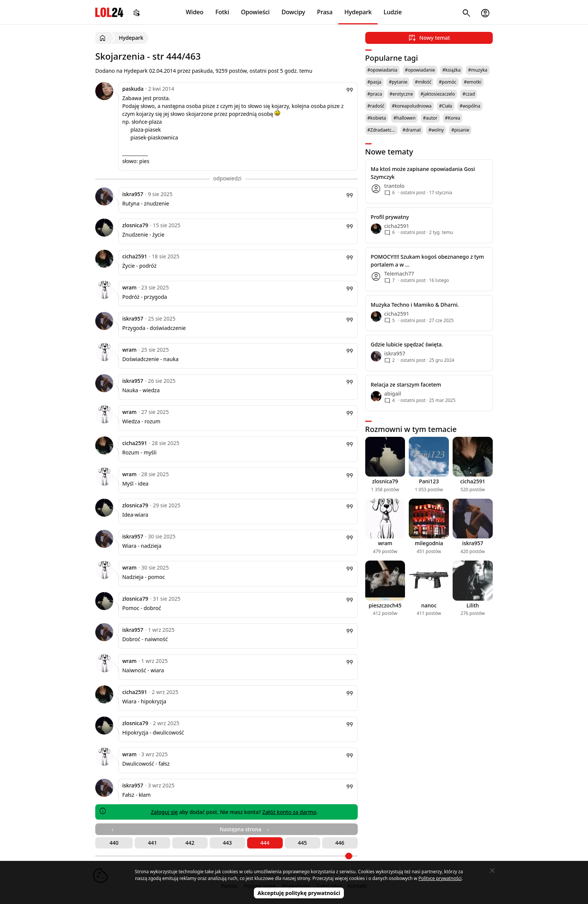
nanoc (429, 605)
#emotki (473, 82)
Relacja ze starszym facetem (406, 385)
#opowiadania (382, 70)
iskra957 (133, 194)
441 (152, 843)
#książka (452, 70)
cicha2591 (135, 256)
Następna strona (245, 829)
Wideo (194, 12)
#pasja (374, 82)
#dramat (412, 130)
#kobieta (377, 118)
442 (190, 843)
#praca (375, 94)
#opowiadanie (420, 70)
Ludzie (393, 12)
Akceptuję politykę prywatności (299, 893)
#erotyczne (401, 94)
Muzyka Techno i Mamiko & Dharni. (415, 305)
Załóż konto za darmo (289, 812)
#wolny (436, 130)
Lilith (473, 605)
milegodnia (429, 543)
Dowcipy (293, 12)
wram (129, 287)
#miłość (423, 82)
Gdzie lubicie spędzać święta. (407, 344)
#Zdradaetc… (381, 130)
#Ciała (446, 106)
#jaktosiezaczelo (438, 94)
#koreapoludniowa (412, 106)
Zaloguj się (164, 812)
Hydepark (358, 12)
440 (114, 843)
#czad (469, 94)
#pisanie (460, 130)
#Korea (453, 118)
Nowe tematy (389, 152)
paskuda (133, 89)
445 (302, 843)
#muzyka (478, 70)
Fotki (222, 12)
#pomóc (448, 82)
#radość (376, 106)
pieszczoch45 (385, 605)
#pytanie (398, 82)
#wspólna (470, 106)
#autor (430, 118)
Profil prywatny (390, 217)
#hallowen (404, 118)
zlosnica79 (135, 225)
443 (227, 843)
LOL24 (109, 12)
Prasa (325, 12)
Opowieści (256, 12)
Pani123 (429, 481)
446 (340, 843)
